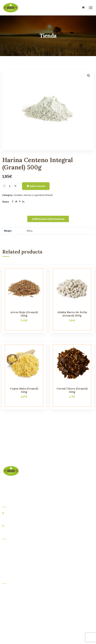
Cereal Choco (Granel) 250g (72, 390)
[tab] (48, 219)
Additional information (48, 219)
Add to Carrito (37, 186)
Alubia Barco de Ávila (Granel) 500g (72, 314)
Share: (6, 202)
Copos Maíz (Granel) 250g (24, 390)
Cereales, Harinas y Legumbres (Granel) (33, 195)
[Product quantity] (10, 186)
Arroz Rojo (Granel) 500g (24, 314)
